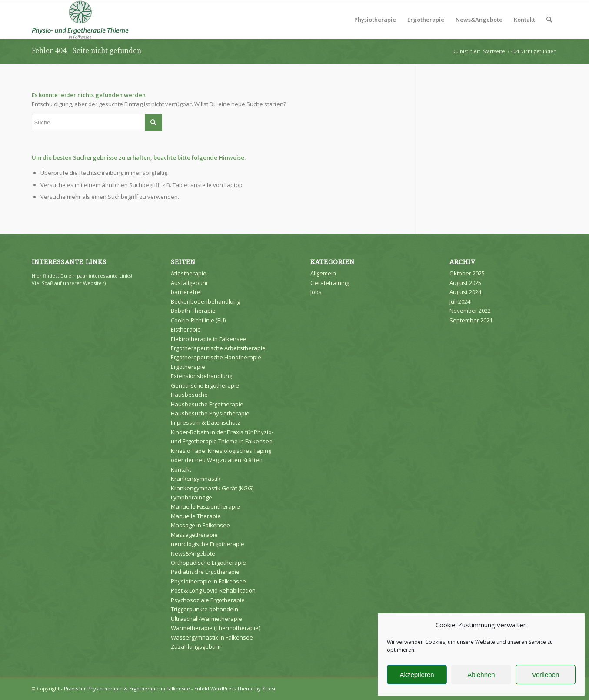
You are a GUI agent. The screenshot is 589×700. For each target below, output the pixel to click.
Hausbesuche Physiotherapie (210, 413)
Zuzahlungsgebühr (196, 646)
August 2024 (465, 292)
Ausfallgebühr (190, 283)
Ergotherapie (188, 367)
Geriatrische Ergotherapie (205, 385)
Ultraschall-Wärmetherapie (206, 619)
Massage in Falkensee (200, 525)
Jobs (316, 292)
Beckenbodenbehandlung (205, 301)
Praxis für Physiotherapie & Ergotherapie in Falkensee (127, 688)
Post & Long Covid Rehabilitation (213, 590)
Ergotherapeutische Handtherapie (216, 357)
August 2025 (465, 283)
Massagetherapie (194, 535)
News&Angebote (193, 553)
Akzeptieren (417, 675)
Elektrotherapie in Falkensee (209, 339)
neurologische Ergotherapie (208, 544)
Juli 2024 (460, 301)
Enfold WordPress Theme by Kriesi (235, 688)
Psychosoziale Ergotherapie (208, 600)
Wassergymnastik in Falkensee (212, 637)
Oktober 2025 (467, 273)
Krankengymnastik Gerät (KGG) (212, 488)
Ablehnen (481, 675)
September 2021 (471, 320)
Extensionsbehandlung (201, 376)
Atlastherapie (189, 273)
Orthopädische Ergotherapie (208, 563)
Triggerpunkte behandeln (205, 609)
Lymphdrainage (191, 497)
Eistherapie (186, 329)
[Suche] (549, 20)
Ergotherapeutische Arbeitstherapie (218, 348)
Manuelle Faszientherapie (205, 506)
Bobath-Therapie (193, 311)
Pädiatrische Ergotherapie (205, 572)
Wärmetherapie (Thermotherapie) (215, 628)
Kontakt (181, 469)
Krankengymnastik (196, 479)
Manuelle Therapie (196, 516)
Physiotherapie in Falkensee (208, 581)
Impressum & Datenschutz (206, 422)
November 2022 (470, 311)
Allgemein (323, 273)
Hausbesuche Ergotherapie (207, 404)
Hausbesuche (189, 395)
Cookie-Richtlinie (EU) (198, 320)
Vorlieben (546, 675)
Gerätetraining (330, 283)
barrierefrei (186, 292)
